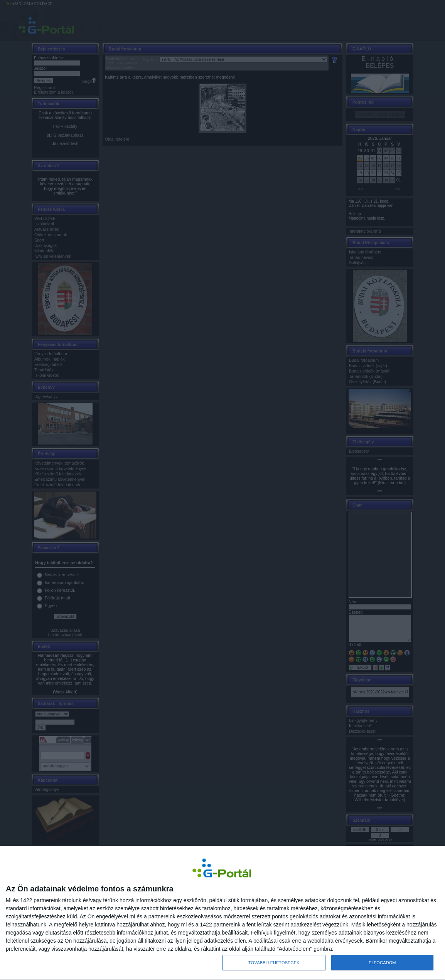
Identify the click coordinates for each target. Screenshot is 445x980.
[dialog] (222, 913)
